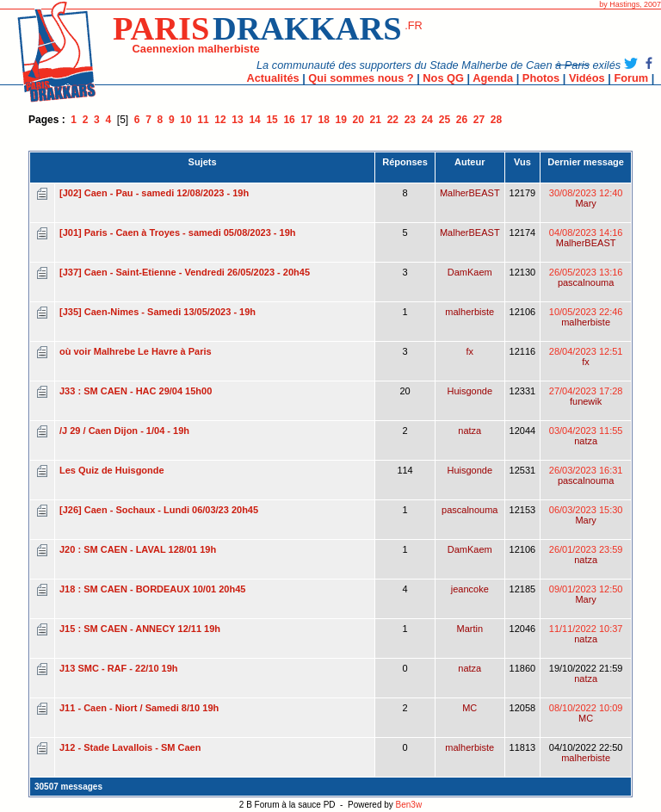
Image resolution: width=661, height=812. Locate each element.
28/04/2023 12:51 (586, 356)
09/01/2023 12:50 (586, 594)
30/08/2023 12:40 (586, 198)
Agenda (493, 78)
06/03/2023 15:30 (586, 515)
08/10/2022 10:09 (586, 713)
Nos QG (443, 78)
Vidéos (587, 78)
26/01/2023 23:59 (586, 555)
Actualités (272, 78)
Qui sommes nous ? (361, 78)
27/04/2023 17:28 (586, 396)
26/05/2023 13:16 (586, 277)
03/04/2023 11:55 (586, 436)
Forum (631, 78)
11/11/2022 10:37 (586, 634)
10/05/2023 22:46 (586, 317)
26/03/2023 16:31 (586, 475)
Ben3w (409, 805)
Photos (541, 78)
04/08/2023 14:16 (586, 238)
